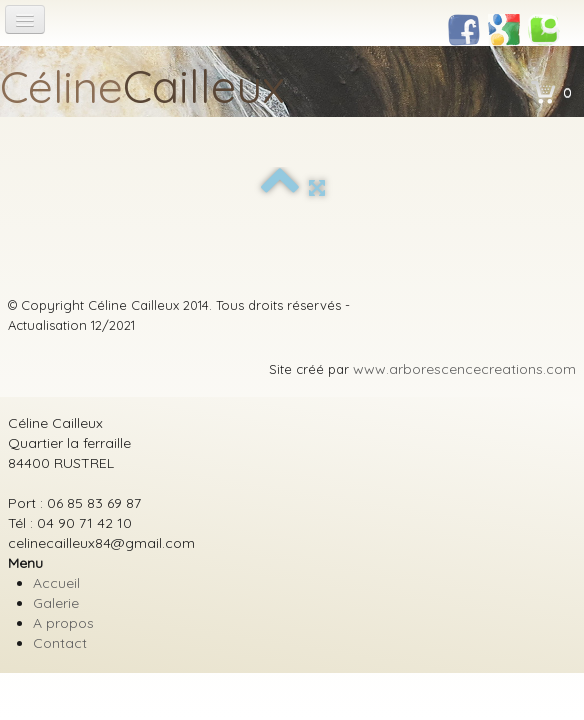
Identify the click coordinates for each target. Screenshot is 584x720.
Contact (60, 643)
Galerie (56, 603)
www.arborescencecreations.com (464, 369)
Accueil (56, 583)
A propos (63, 623)
